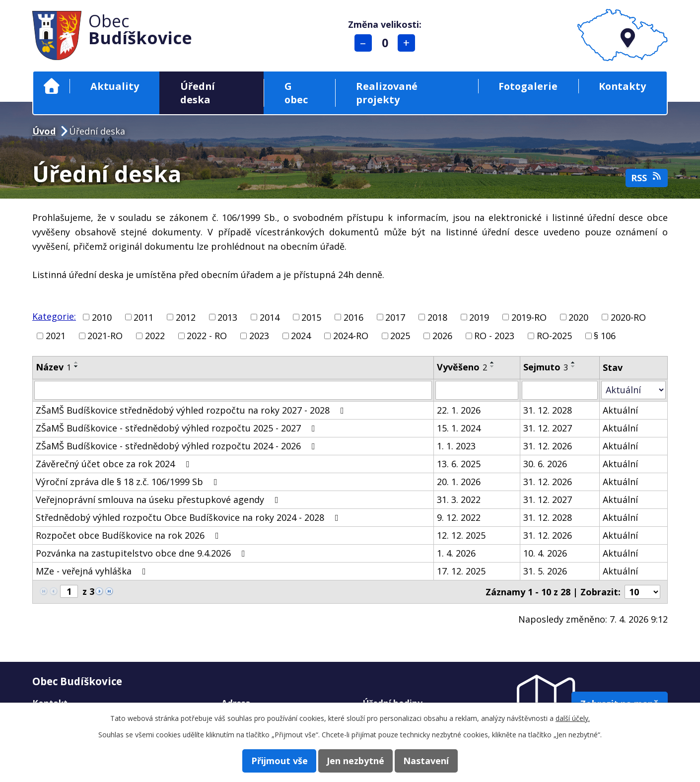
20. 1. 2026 (459, 482)
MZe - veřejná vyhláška (93, 571)
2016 (353, 317)
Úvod (51, 86)
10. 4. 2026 (545, 553)
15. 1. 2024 (459, 428)
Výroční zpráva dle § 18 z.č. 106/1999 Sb (129, 482)
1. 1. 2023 (456, 446)
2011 (143, 317)
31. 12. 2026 (548, 446)
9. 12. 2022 (459, 517)
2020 (578, 317)
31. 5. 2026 (545, 571)
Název (53, 367)
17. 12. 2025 (461, 571)
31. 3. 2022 (459, 499)
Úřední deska (198, 93)
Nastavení (436, 760)
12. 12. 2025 (461, 535)
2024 (301, 336)
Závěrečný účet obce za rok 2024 (114, 464)
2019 (479, 317)
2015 (311, 317)
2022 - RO (207, 336)
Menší (365, 43)
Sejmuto (546, 367)
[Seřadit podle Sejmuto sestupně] (573, 366)
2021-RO (105, 336)
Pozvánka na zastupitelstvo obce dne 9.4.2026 (142, 553)
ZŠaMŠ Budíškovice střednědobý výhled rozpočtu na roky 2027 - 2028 (192, 410)
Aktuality (115, 86)
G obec (296, 93)
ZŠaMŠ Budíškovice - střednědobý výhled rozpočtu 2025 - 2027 (177, 428)
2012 (186, 317)
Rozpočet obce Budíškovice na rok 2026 (129, 535)
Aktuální (620, 410)
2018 (437, 317)
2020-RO (628, 317)
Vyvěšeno (462, 367)
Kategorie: (54, 316)
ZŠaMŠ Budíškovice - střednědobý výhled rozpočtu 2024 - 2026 (177, 446)
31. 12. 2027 (548, 428)
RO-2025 (554, 336)
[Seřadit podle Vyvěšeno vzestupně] (492, 362)
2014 (270, 317)
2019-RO (529, 317)
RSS (647, 178)
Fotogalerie (528, 86)
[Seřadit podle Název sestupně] (76, 366)
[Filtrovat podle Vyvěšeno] (477, 390)
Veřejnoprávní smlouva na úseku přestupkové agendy (159, 499)
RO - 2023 (494, 336)
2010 (102, 317)
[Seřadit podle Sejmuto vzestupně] (573, 362)
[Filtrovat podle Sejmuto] (560, 390)
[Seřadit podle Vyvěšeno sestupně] (492, 366)
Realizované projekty (387, 93)
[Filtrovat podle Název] (233, 390)
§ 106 (605, 336)
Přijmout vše (270, 760)
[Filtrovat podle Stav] (633, 390)
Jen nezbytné (355, 760)
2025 (400, 336)
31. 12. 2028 (548, 410)
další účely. (573, 717)
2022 (155, 336)
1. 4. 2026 (456, 553)
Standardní (387, 43)
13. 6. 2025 (459, 464)
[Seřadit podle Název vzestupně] (76, 362)
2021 (56, 336)
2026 (442, 336)
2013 (227, 317)
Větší (409, 43)
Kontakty (622, 86)
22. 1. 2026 (459, 410)
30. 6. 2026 (545, 464)
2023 (259, 336)
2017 (395, 317)
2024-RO (351, 336)
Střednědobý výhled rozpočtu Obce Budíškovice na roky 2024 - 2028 (189, 517)
